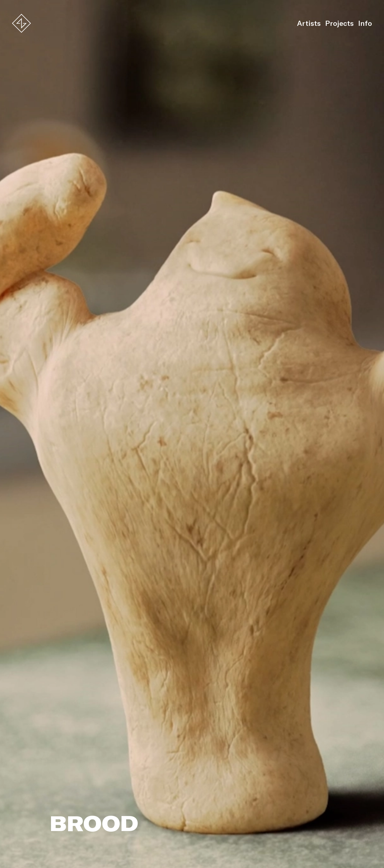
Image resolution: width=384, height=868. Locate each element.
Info (365, 23)
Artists (309, 23)
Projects (339, 23)
